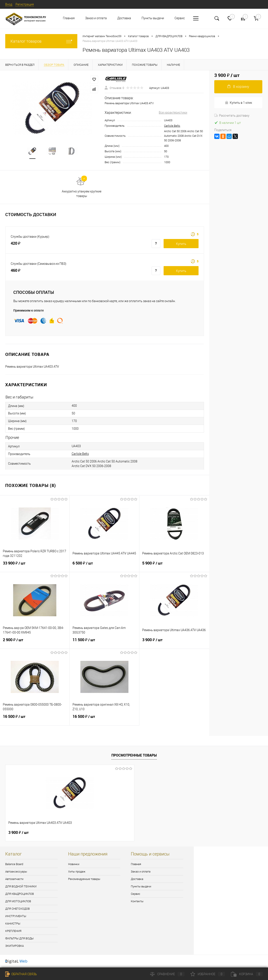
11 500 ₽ (104, 642)
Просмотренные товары (134, 755)
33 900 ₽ (35, 566)
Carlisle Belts (172, 126)
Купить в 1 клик (238, 103)
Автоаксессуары (16, 872)
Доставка (124, 18)
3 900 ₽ (174, 642)
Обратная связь (21, 974)
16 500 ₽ (35, 719)
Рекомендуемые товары (84, 879)
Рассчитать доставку (232, 116)
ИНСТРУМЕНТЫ (16, 916)
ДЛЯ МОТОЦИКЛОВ (18, 901)
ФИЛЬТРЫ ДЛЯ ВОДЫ (19, 938)
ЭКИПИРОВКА (15, 946)
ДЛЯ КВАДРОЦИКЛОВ (20, 894)
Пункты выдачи (153, 18)
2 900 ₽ (35, 642)
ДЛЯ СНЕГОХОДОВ (17, 909)
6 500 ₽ (104, 566)
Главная (69, 18)
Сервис (180, 18)
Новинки (74, 864)
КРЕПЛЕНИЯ (13, 931)
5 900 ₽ (174, 566)
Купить (181, 244)
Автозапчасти (14, 879)
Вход (9, 4)
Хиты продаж (77, 872)
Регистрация (25, 4)
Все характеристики (173, 113)
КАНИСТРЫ (13, 924)
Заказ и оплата (96, 18)
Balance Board (14, 864)
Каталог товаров (41, 41)
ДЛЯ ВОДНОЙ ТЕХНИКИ (21, 886)
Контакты (137, 901)
